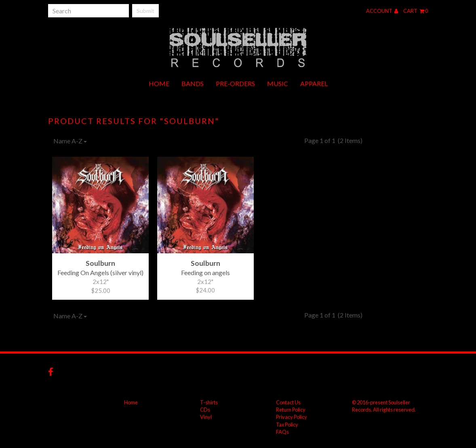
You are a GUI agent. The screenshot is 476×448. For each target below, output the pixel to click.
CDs (205, 410)
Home (159, 83)
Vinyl (206, 417)
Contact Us (288, 402)
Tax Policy (287, 425)
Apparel (314, 83)
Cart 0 (416, 11)
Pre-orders (235, 83)
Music (278, 83)
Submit (145, 11)
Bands (193, 83)
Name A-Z (70, 141)
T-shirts (209, 402)
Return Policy (291, 410)
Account (382, 11)
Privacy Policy (292, 417)
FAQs (282, 432)
